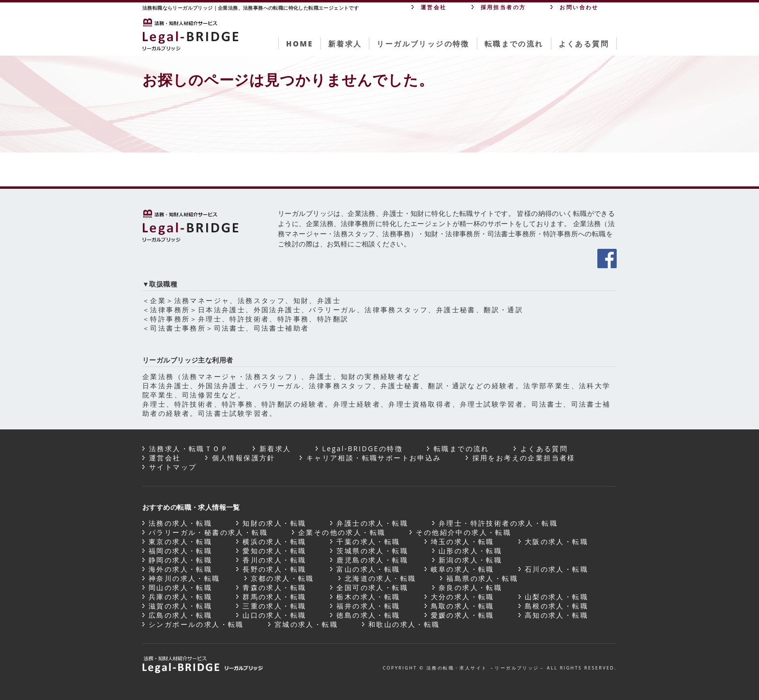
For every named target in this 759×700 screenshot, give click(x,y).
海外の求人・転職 (180, 569)
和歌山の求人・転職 (404, 624)
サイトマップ (173, 467)
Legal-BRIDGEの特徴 (363, 449)
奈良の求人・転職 (470, 587)
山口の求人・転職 (274, 615)
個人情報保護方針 (244, 458)
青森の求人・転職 (274, 587)
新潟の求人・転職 (470, 560)
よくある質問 (584, 44)
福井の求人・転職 (368, 606)
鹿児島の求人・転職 (372, 560)
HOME (300, 44)
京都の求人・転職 (282, 578)
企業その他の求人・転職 (342, 532)
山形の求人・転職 (470, 551)
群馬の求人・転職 (274, 597)
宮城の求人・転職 (306, 624)
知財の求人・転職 (274, 523)
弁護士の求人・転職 (372, 523)
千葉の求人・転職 (368, 541)
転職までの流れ (514, 44)
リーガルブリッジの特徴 (423, 44)
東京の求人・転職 (180, 541)
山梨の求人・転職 (556, 597)
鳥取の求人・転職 (463, 606)
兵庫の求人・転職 (180, 597)
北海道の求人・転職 (380, 578)
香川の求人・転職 (274, 560)
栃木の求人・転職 (368, 597)
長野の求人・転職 (274, 569)
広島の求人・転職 (180, 615)
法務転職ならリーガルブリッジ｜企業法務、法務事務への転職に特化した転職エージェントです (250, 8)
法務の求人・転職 (180, 523)
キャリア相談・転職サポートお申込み (374, 458)
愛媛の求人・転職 (463, 615)
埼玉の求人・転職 (463, 541)
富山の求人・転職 (368, 569)
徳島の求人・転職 (368, 615)
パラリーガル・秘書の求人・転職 (208, 532)
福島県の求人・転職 (482, 578)
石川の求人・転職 (556, 569)
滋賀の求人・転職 (180, 606)
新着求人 (345, 44)
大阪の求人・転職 (556, 541)
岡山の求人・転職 (180, 587)
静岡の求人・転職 (180, 560)
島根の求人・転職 (556, 606)
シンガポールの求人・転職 (196, 624)
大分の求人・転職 (463, 597)
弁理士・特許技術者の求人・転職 (498, 523)
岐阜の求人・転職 (463, 569)
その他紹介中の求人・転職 (463, 532)
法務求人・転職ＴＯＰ (189, 449)
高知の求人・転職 (556, 615)
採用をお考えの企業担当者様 (524, 458)
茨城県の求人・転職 (372, 551)
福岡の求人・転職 (180, 551)
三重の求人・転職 (274, 606)
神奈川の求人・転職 (184, 578)
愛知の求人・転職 (274, 551)
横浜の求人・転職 (274, 541)
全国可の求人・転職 (372, 587)
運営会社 (165, 458)
